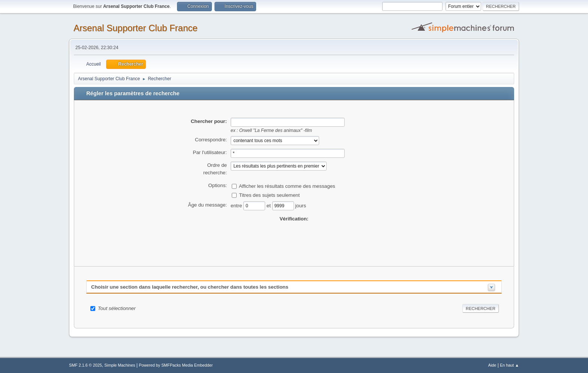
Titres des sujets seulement (269, 195)
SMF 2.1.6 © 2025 (85, 365)
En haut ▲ (509, 365)
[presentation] (294, 237)
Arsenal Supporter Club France (136, 28)
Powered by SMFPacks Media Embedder (176, 365)
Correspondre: (211, 140)
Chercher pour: (209, 121)
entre (237, 205)
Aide (492, 365)
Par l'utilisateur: (210, 152)
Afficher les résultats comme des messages (287, 186)
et (269, 205)
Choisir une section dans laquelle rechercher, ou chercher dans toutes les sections (190, 287)
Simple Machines (120, 365)
